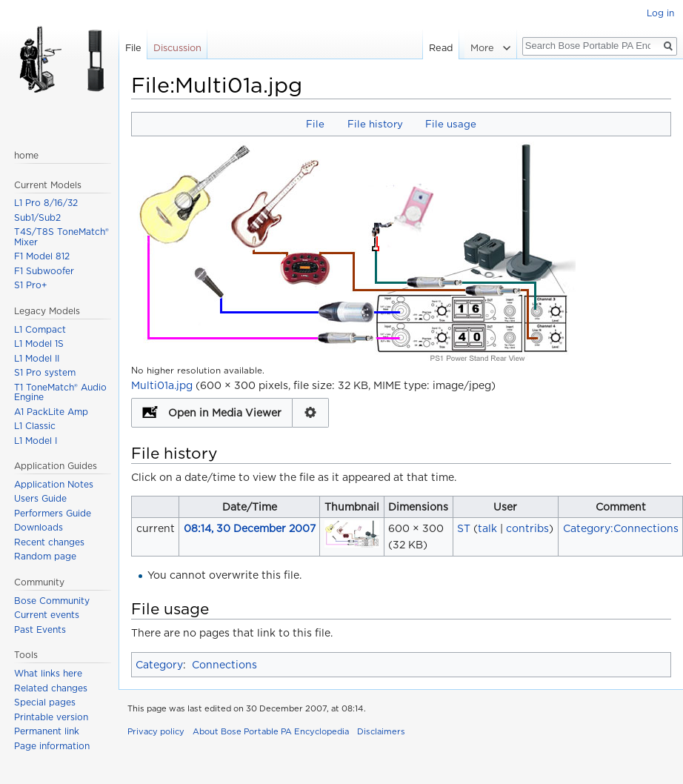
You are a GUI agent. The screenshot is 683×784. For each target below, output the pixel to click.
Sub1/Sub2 (37, 217)
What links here (48, 673)
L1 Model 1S (39, 343)
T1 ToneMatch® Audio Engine (60, 392)
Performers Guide (53, 513)
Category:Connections (621, 528)
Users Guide (40, 498)
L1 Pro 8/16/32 (46, 203)
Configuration (311, 413)
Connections (224, 665)
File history (375, 124)
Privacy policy (156, 731)
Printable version (51, 717)
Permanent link (47, 731)
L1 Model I (36, 441)
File (315, 124)
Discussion (177, 48)
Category (159, 665)
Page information (52, 746)
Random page (45, 556)
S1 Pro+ (31, 285)
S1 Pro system (45, 372)
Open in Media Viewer (225, 413)
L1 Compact (40, 329)
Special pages (45, 702)
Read (443, 48)
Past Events (40, 629)
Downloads (39, 527)
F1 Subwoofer (44, 271)
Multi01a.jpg (162, 385)
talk (487, 528)
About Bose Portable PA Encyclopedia (271, 731)
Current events (47, 615)
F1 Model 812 (42, 256)
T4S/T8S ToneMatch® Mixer (61, 237)
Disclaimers (381, 731)
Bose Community (52, 601)
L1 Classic (35, 426)
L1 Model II (37, 358)
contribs (527, 528)
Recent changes (49, 542)
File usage (451, 124)
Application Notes (54, 484)
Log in (660, 13)
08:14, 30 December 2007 (250, 528)
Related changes (51, 688)
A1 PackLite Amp (51, 412)
